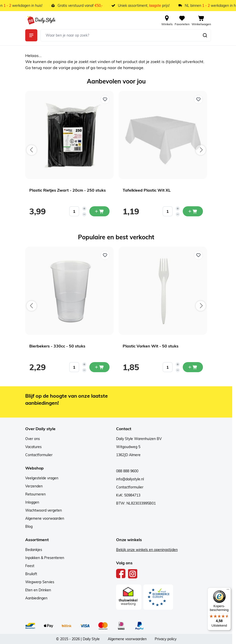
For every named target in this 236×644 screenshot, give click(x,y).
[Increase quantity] (84, 209)
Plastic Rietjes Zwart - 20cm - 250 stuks (68, 190)
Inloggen (32, 502)
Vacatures (33, 447)
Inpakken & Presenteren (45, 558)
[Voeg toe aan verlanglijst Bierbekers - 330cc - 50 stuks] (105, 255)
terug (37, 68)
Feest (30, 566)
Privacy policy (166, 639)
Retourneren (35, 494)
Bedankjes (34, 550)
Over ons (33, 439)
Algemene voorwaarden (45, 518)
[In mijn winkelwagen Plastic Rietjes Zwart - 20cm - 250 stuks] (99, 211)
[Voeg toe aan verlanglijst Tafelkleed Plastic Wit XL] (198, 99)
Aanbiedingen (36, 598)
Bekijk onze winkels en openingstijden (147, 550)
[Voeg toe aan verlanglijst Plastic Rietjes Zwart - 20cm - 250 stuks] (105, 99)
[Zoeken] (205, 35)
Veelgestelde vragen (42, 478)
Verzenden (34, 486)
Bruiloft (31, 574)
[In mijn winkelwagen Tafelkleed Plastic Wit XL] (193, 211)
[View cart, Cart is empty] (201, 20)
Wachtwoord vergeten (44, 510)
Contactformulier (39, 455)
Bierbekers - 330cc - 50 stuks (57, 346)
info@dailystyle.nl (130, 479)
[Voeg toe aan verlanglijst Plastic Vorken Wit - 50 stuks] (198, 255)
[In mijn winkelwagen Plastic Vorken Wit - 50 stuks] (193, 367)
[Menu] (228, 591)
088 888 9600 (127, 471)
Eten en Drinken (38, 590)
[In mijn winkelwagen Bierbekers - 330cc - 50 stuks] (99, 367)
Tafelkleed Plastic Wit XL (147, 190)
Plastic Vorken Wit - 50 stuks (151, 346)
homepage (133, 68)
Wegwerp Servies (40, 582)
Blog (29, 526)
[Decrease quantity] (84, 214)
